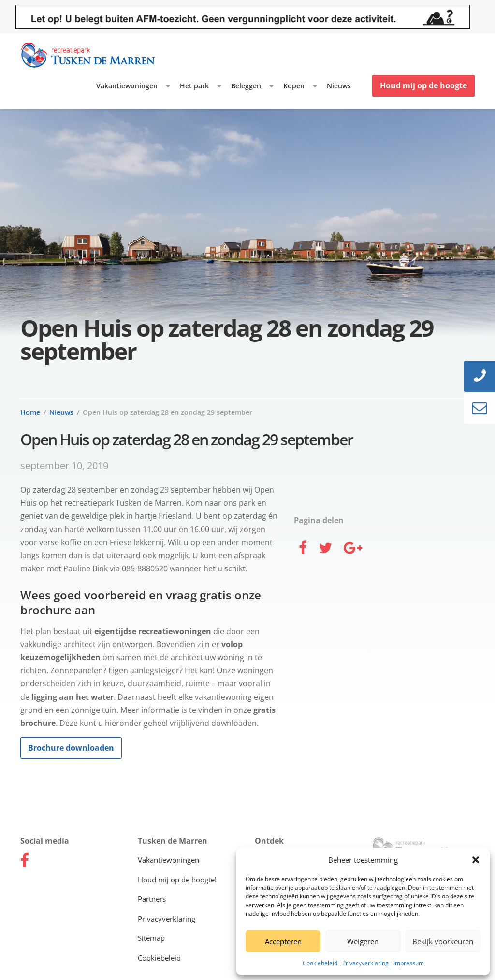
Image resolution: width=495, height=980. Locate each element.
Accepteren (283, 941)
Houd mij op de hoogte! (177, 880)
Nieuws (339, 86)
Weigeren (363, 941)
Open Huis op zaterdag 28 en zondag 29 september (167, 412)
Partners (152, 899)
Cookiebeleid (320, 963)
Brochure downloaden (71, 748)
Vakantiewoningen (127, 86)
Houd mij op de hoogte (423, 85)
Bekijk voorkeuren (443, 941)
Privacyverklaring (365, 963)
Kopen (294, 86)
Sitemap (151, 938)
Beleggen (246, 86)
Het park (194, 86)
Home (30, 412)
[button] (476, 860)
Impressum (409, 963)
